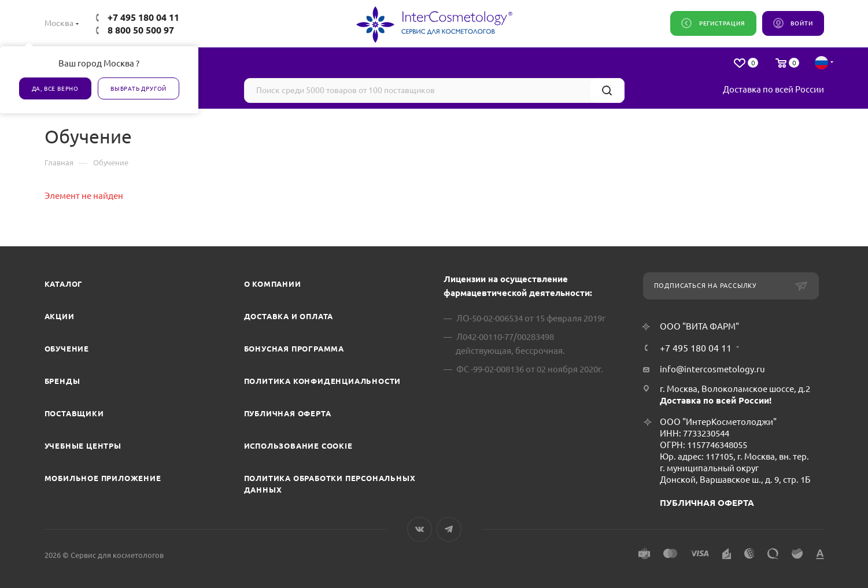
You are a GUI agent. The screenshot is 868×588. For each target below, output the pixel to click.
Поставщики (74, 413)
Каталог (64, 284)
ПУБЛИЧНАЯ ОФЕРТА (707, 503)
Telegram (449, 529)
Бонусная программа (294, 349)
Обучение (67, 349)
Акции (60, 316)
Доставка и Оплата (289, 316)
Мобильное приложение (103, 478)
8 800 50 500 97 (141, 30)
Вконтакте (420, 529)
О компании (273, 284)
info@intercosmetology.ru (712, 369)
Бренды (62, 381)
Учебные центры (83, 446)
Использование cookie (298, 446)
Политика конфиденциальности (323, 381)
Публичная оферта (288, 413)
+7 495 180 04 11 (143, 17)
